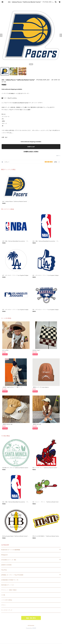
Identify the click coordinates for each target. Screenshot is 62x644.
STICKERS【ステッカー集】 (9, 560)
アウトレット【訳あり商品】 (9, 590)
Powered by (31, 628)
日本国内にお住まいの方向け (31, 152)
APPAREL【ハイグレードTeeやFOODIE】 (13, 575)
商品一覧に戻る (31, 618)
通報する (58, 156)
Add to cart (31, 147)
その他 (3, 595)
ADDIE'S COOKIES (6, 565)
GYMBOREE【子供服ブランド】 (10, 580)
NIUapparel (4, 555)
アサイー (4, 605)
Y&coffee (4, 570)
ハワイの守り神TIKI (7, 600)
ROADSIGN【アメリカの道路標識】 (11, 550)
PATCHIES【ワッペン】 (8, 585)
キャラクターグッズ (7, 610)
